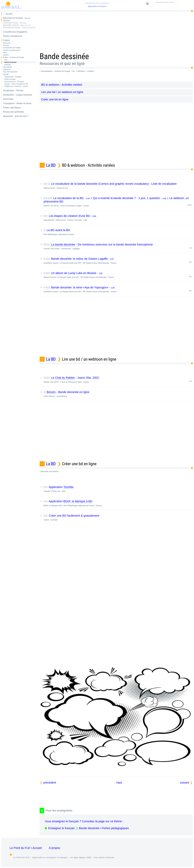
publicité (7, 65)
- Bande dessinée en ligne (118, 394)
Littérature (7, 69)
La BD (51, 165)
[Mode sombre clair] (148, 4)
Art (73, 71)
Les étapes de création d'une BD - (118, 218)
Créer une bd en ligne (55, 99)
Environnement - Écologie (14, 81)
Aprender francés (17, 25)
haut (119, 783)
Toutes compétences (13, 36)
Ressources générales (13, 112)
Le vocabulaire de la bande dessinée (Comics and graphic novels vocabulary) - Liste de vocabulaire (118, 186)
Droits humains (10, 79)
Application (118, 489)
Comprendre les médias (12, 48)
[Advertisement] (116, 31)
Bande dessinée (10, 62)
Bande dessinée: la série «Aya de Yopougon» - (118, 289)
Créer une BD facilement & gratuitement (118, 517)
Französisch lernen (19, 27)
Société (6, 74)
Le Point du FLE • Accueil (26, 848)
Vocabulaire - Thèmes (13, 90)
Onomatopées (47, 71)
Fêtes (5, 53)
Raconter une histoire (50, 471)
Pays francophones (10, 72)
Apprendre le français (97, 5)
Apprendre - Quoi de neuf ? (16, 116)
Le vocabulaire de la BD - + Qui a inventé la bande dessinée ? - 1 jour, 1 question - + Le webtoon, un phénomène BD (118, 202)
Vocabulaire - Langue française (17, 95)
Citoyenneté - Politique (13, 77)
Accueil (9, 14)
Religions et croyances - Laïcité (16, 86)
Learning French (14, 23)
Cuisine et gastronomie (12, 50)
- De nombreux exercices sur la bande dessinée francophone (118, 246)
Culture (6, 40)
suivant (185, 783)
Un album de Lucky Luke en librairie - (118, 275)
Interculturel (7, 67)
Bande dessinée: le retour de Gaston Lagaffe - (118, 260)
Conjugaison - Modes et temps (17, 103)
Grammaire (8, 99)
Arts (6, 60)
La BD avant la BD (118, 232)
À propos (54, 848)
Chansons (7, 43)
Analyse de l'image (62, 71)
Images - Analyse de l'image (13, 57)
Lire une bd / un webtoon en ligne (62, 92)
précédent (50, 783)
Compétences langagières (15, 32)
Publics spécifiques (12, 108)
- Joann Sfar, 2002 (118, 379)
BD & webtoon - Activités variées (62, 85)
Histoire (6, 55)
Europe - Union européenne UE (16, 84)
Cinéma (6, 45)
